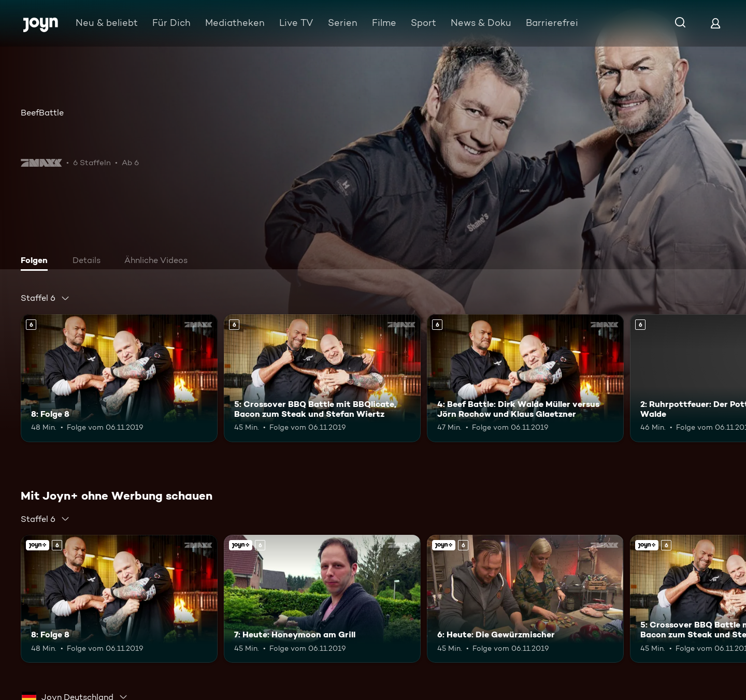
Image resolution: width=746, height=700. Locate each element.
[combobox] (45, 298)
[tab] (37, 261)
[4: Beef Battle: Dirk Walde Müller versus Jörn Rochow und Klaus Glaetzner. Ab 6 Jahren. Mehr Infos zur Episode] (525, 378)
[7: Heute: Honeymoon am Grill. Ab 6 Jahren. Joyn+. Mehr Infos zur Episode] (322, 599)
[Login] (715, 23)
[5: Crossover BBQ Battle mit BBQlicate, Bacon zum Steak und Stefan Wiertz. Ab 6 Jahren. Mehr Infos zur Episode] (322, 378)
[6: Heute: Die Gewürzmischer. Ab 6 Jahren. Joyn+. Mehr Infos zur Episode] (525, 599)
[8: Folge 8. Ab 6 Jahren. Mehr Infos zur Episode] (119, 378)
